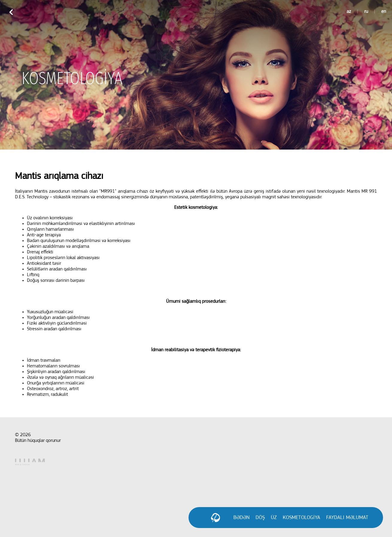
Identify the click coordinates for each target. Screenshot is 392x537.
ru (366, 12)
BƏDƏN (241, 518)
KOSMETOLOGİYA (301, 518)
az (349, 12)
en (384, 12)
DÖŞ (260, 518)
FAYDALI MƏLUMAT (347, 518)
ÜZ (274, 518)
